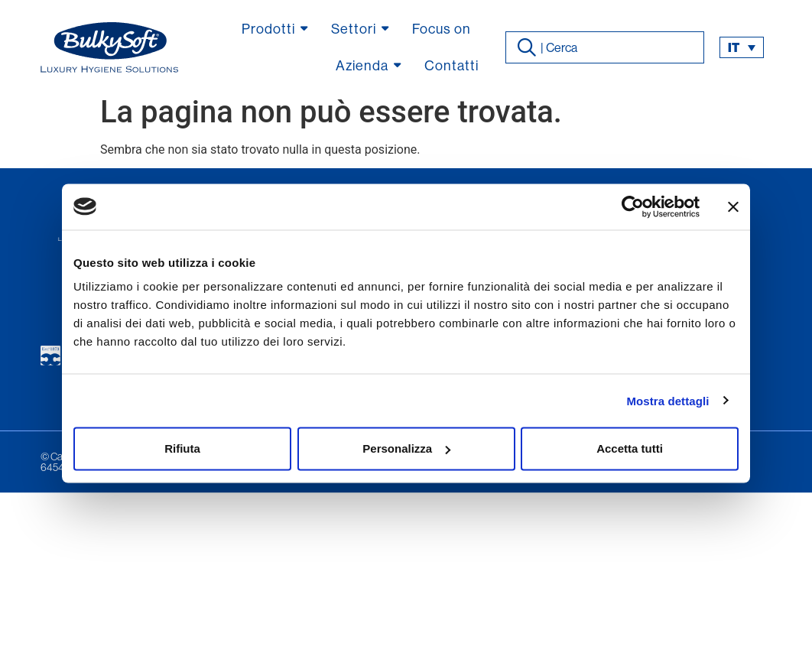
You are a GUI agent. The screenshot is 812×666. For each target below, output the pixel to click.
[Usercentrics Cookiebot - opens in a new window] (633, 206)
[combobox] (605, 47)
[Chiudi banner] (733, 206)
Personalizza (406, 448)
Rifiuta (182, 448)
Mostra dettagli (667, 400)
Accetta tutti (630, 448)
